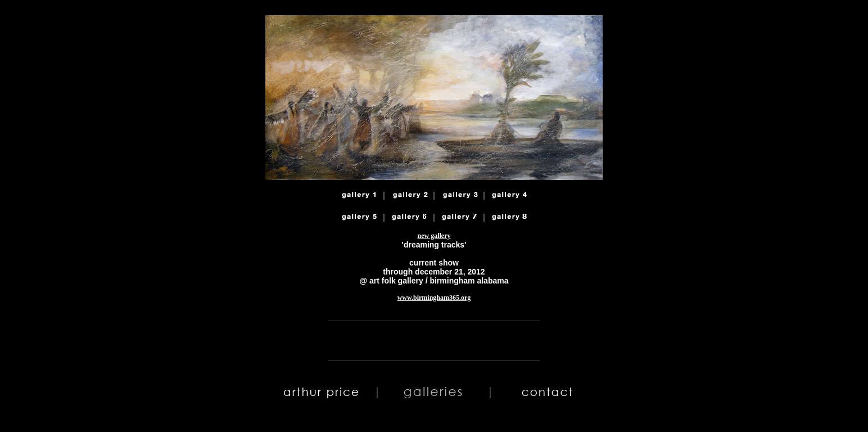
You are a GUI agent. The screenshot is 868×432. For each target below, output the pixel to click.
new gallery (434, 236)
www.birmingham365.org (434, 298)
